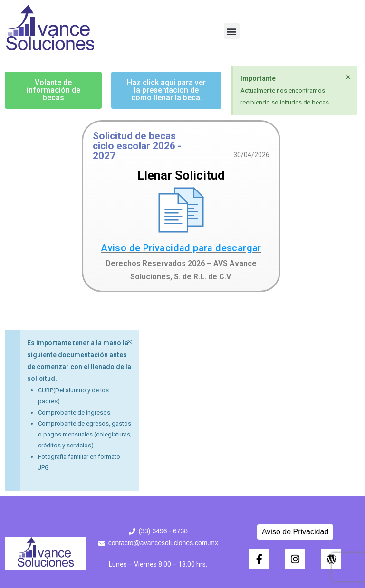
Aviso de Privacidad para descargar (181, 248)
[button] (232, 31)
